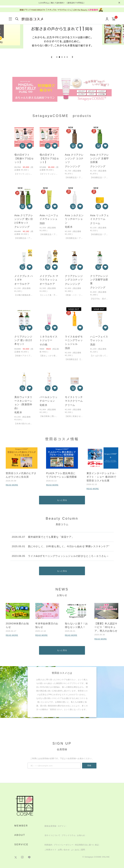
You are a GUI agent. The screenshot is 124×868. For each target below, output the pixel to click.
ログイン (62, 826)
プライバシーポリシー (64, 845)
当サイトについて (52, 835)
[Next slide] (72, 57)
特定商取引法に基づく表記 (87, 845)
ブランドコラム (69, 835)
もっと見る (62, 500)
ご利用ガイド (50, 850)
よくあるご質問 (78, 850)
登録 (89, 765)
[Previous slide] (52, 57)
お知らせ (81, 835)
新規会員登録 (50, 826)
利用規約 (48, 845)
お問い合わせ (64, 850)
